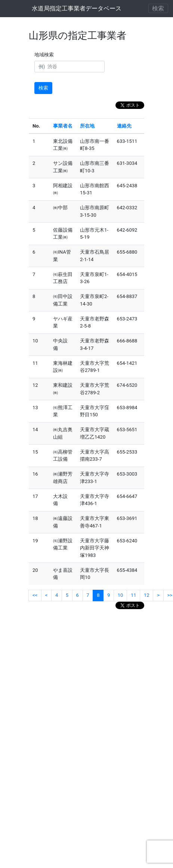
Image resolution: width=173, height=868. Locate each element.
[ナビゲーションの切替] (158, 8)
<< (35, 595)
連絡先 (124, 126)
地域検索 (45, 55)
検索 (43, 88)
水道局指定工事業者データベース (77, 8)
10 (121, 595)
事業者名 (63, 126)
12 (147, 595)
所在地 (87, 126)
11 (134, 595)
